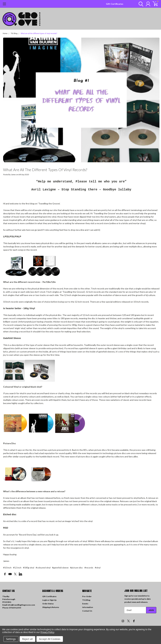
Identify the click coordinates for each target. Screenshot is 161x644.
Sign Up (53, 600)
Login (45, 600)
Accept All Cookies (50, 639)
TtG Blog (14, 33)
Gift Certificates (115, 4)
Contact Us (87, 611)
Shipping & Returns (51, 607)
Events (85, 604)
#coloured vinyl (43, 568)
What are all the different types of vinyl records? (39, 33)
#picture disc (76, 568)
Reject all (27, 639)
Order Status (48, 604)
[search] (140, 4)
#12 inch (17, 568)
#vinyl (98, 568)
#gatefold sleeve (60, 568)
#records (89, 568)
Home (5, 33)
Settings (11, 639)
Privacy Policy (47, 632)
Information (88, 607)
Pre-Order (87, 596)
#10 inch (7, 568)
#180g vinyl (29, 568)
